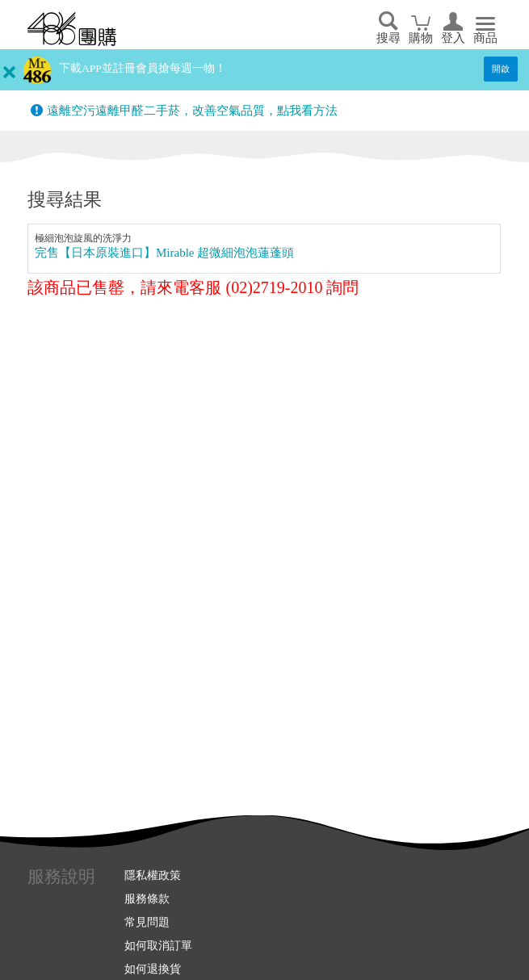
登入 (453, 38)
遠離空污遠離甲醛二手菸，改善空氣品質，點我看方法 (192, 111)
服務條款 (147, 898)
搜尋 (388, 38)
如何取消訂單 (158, 945)
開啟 (501, 69)
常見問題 (147, 922)
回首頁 (72, 29)
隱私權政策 (153, 875)
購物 (421, 38)
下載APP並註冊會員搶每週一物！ (143, 68)
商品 (485, 38)
